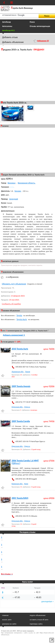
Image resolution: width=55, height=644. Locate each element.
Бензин (18, 191)
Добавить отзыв (10, 37)
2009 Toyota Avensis (21, 386)
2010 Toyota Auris (20, 349)
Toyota (19, 315)
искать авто (7, 620)
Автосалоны (7, 26)
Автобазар (7, 22)
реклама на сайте (9, 624)
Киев (26, 484)
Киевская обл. (17, 484)
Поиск (32, 22)
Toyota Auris (22, 319)
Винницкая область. (27, 183)
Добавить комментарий (14, 335)
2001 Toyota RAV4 (20, 498)
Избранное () (43, 41)
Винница (12, 183)
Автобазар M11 (9, 30)
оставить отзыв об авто (39, 620)
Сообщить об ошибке (11, 304)
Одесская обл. (17, 407)
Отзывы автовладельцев (40, 26)
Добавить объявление (13, 42)
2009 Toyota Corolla (21, 421)
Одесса (27, 407)
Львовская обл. (18, 372)
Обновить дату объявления (14, 284)
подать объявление (38, 615)
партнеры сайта (36, 624)
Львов (28, 372)
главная (5, 615)
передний (13, 199)
